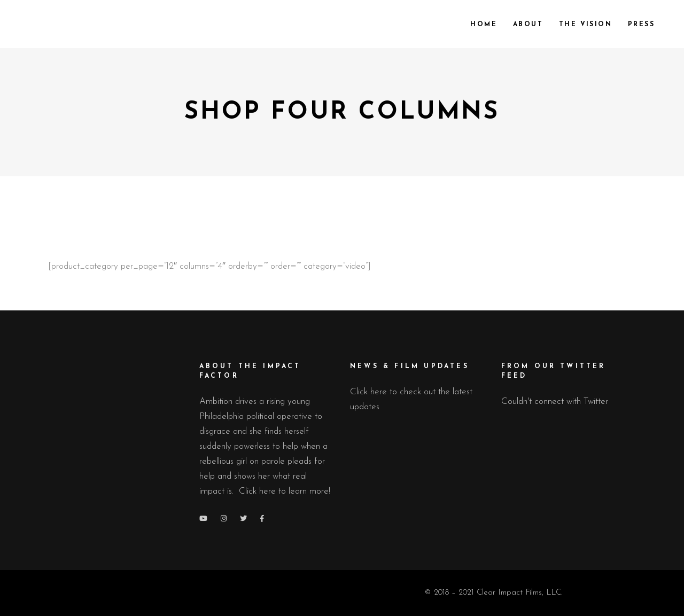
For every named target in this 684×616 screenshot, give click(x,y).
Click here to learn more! (285, 491)
